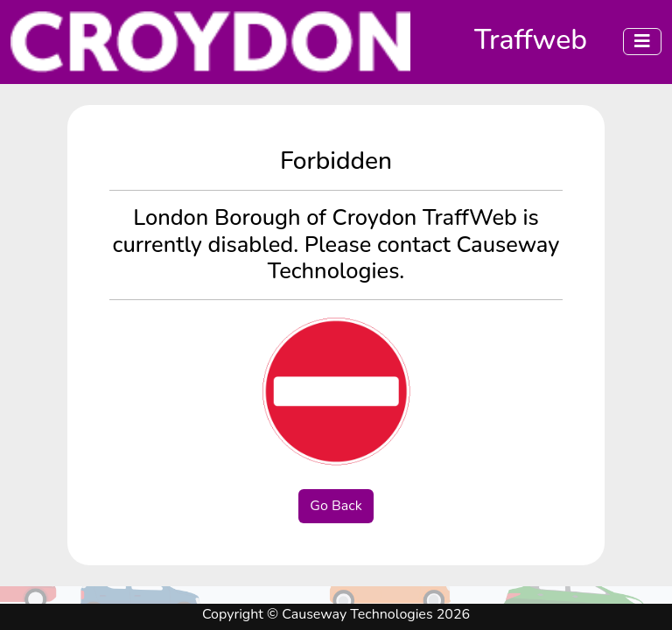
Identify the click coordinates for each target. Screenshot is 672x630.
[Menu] (642, 42)
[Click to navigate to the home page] (217, 42)
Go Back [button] (336, 506)
